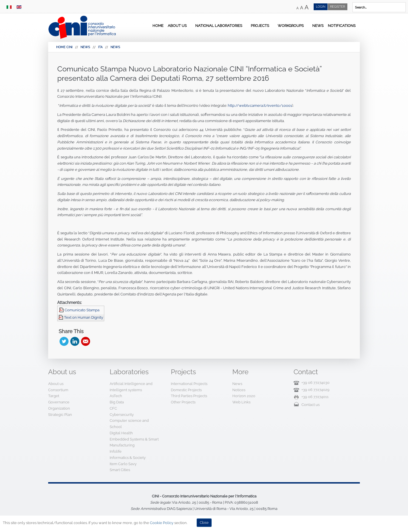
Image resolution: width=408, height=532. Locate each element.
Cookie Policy (162, 523)
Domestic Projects (186, 390)
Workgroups (291, 25)
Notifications (342, 25)
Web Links (241, 402)
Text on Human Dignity (84, 317)
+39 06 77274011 (315, 397)
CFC (113, 408)
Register (338, 7)
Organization (59, 408)
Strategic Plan (60, 415)
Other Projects (183, 402)
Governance (59, 402)
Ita (100, 47)
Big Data (117, 402)
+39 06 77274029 (315, 390)
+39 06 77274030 (315, 383)
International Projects (189, 384)
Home (158, 25)
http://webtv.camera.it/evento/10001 (260, 106)
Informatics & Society (128, 458)
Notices (239, 390)
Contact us (311, 405)
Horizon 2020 (244, 396)
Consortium (58, 390)
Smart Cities (120, 470)
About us (177, 25)
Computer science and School (129, 424)
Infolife (116, 451)
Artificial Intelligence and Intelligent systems (131, 387)
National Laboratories (219, 25)
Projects (260, 25)
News (318, 25)
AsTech (116, 396)
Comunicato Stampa (82, 310)
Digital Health (121, 433)
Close (204, 523)
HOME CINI (64, 47)
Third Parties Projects (189, 396)
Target (54, 396)
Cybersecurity (122, 415)
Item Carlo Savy (123, 464)
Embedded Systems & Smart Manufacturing (134, 442)
